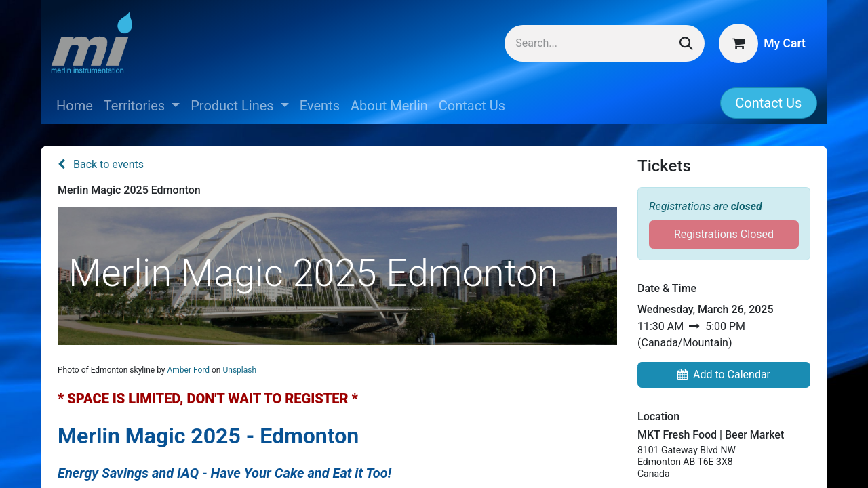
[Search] (686, 43)
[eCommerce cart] (762, 43)
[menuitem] (75, 106)
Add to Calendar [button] (724, 374)
